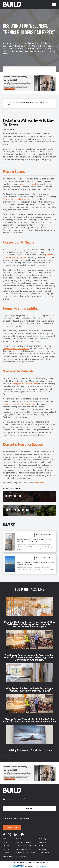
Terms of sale (23, 863)
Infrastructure (13, 496)
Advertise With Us (45, 853)
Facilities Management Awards (26, 846)
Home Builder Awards (23, 849)
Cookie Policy (15, 863)
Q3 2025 (6, 853)
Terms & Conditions (34, 863)
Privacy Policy (44, 863)
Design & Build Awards (23, 842)
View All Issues (8, 856)
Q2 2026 (6, 842)
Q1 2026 (6, 846)
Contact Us (43, 846)
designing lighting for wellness (16, 349)
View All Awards (21, 856)
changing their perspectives (25, 384)
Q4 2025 (6, 849)
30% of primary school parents (17, 199)
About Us (43, 842)
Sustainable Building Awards (25, 853)
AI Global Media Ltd (40, 867)
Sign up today (12, 827)
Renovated (39, 483)
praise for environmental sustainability (20, 404)
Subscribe (43, 849)
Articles (15, 102)
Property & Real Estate (17, 510)
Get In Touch (29, 808)
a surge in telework (28, 184)
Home (9, 102)
